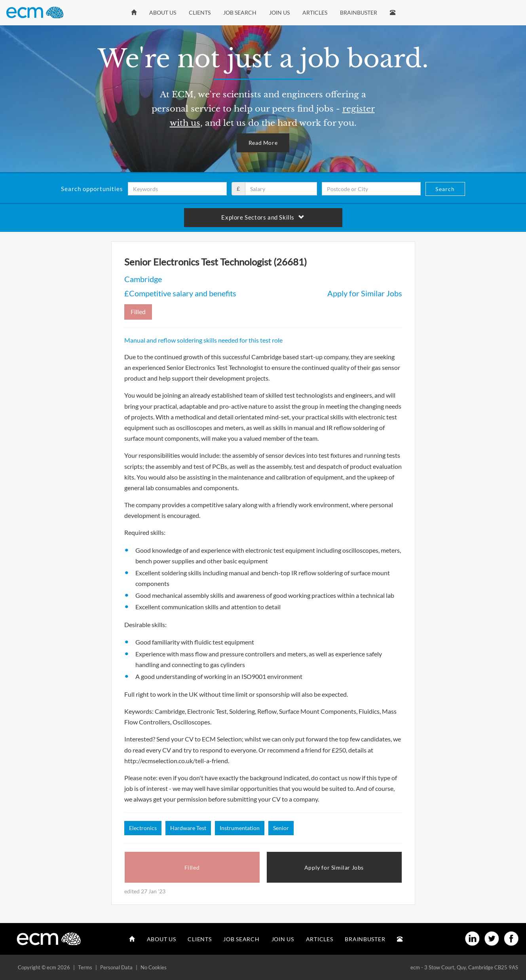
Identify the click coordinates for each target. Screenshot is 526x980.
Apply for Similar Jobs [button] (334, 867)
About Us (163, 12)
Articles (315, 12)
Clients (200, 12)
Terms (85, 967)
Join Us (279, 12)
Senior (281, 828)
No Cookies (154, 967)
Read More (263, 143)
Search (445, 189)
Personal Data (116, 967)
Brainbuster (359, 12)
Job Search (240, 12)
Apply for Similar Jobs (365, 293)
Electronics (143, 828)
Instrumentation (240, 828)
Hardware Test (188, 828)
